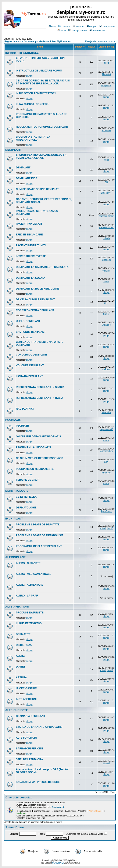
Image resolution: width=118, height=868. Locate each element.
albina (106, 282)
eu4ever (106, 271)
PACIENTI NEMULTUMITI (31, 245)
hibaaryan (106, 473)
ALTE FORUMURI (26, 738)
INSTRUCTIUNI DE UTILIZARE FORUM (39, 71)
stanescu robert (106, 216)
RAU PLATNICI (25, 409)
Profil (61, 31)
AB (106, 182)
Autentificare (97, 31)
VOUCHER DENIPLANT (30, 365)
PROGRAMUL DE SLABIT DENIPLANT (39, 546)
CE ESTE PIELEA (26, 497)
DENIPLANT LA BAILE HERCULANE (38, 289)
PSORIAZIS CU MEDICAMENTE (35, 469)
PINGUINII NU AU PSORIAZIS (33, 447)
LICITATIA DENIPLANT (29, 376)
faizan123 (106, 260)
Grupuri (92, 27)
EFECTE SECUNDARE (29, 235)
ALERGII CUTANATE (28, 563)
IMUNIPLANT (14, 519)
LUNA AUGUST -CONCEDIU (33, 104)
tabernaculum (106, 451)
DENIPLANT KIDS (27, 178)
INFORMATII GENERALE (22, 53)
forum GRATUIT (58, 863)
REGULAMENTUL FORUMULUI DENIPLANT (42, 127)
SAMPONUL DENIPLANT (31, 332)
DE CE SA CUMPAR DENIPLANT (35, 300)
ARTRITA (21, 678)
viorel (106, 160)
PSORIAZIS (13, 420)
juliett (106, 63)
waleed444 (106, 193)
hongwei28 (106, 86)
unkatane (106, 325)
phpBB (54, 860)
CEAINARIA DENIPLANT (31, 716)
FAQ (52, 27)
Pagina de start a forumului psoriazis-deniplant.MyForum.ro (37, 41)
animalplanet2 (106, 528)
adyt (106, 462)
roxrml (106, 440)
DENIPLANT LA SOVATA (31, 278)
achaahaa (106, 131)
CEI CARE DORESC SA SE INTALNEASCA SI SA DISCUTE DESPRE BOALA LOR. (43, 82)
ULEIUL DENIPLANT (28, 321)
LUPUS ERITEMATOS (29, 623)
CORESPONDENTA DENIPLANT (35, 310)
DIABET (21, 667)
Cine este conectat (19, 798)
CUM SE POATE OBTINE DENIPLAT (37, 189)
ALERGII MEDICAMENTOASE (34, 574)
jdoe (106, 303)
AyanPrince (106, 511)
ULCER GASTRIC (26, 688)
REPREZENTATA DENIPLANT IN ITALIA (40, 398)
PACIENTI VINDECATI (29, 224)
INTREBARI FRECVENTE (31, 256)
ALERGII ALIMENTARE (30, 585)
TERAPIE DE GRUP (28, 480)
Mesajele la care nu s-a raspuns (100, 41)
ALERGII (21, 656)
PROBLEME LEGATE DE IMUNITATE (38, 525)
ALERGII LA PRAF (27, 596)
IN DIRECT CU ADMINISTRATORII (36, 93)
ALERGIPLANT (15, 557)
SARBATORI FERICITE (29, 749)
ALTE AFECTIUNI (17, 607)
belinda (106, 238)
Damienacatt (58, 807)
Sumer (106, 314)
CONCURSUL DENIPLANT (32, 355)
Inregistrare (107, 27)
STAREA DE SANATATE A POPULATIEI (39, 727)
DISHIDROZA (24, 645)
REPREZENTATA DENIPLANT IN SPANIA (40, 387)
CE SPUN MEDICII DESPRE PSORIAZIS (40, 458)
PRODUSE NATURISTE (30, 613)
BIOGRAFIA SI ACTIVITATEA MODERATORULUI (33, 138)
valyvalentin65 (106, 429)
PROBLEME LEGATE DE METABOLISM (39, 535)
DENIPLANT (14, 150)
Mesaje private (78, 31)
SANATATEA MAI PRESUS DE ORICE (38, 782)
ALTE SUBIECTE (17, 710)
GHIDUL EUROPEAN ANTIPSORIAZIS (38, 437)
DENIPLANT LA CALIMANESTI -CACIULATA (42, 267)
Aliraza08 (106, 74)
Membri (78, 27)
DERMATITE (23, 634)
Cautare (64, 27)
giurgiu (29, 76)
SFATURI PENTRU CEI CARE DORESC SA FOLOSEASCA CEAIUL (41, 156)
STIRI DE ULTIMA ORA (29, 759)
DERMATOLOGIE (17, 491)
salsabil (106, 763)
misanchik (106, 412)
